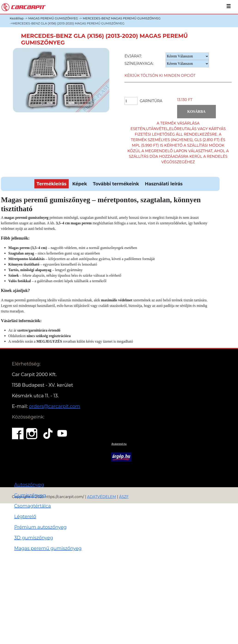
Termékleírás (52, 184)
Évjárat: (133, 56)
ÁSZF (124, 497)
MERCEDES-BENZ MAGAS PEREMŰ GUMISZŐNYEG (122, 18)
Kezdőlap (17, 18)
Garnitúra (151, 101)
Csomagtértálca (33, 506)
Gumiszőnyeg (30, 495)
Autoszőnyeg (29, 485)
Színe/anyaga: (139, 64)
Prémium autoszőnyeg (41, 527)
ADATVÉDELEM (102, 497)
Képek (80, 184)
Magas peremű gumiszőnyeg (48, 548)
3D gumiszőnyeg (34, 538)
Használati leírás (164, 184)
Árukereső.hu (119, 444)
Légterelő (25, 516)
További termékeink (116, 184)
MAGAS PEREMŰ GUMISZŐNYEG (53, 18)
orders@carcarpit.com (54, 406)
